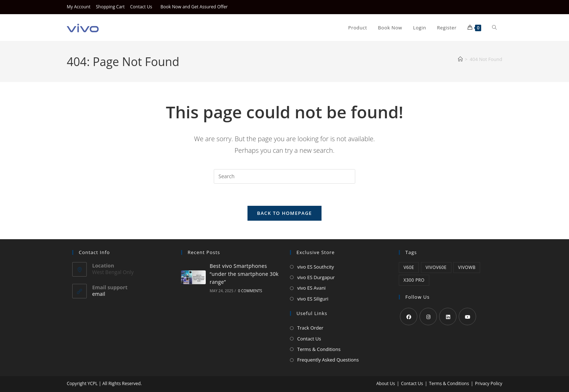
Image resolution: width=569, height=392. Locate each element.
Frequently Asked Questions (328, 360)
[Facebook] (409, 317)
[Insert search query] (284, 176)
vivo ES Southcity (316, 267)
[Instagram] (428, 317)
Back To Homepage (284, 213)
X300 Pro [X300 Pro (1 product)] (414, 280)
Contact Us (141, 7)
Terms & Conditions (319, 349)
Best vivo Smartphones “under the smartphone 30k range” (244, 274)
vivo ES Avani (311, 288)
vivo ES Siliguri (313, 299)
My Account (79, 7)
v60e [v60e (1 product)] (409, 267)
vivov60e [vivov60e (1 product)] (436, 267)
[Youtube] (467, 317)
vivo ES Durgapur (316, 277)
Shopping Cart (110, 7)
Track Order (310, 328)
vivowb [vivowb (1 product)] (467, 267)
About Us (386, 383)
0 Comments (250, 291)
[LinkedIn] (448, 317)
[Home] (460, 59)
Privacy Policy (489, 383)
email (99, 294)
